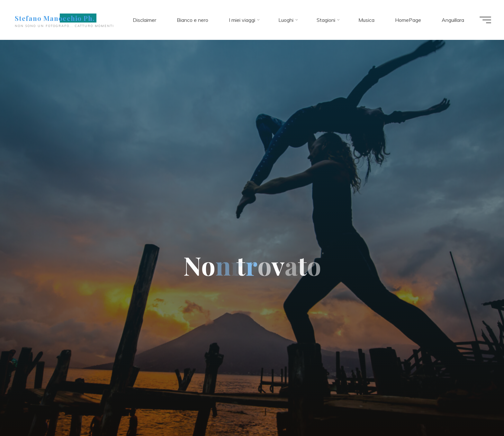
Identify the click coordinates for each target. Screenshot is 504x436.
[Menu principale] (485, 20)
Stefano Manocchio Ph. (55, 18)
